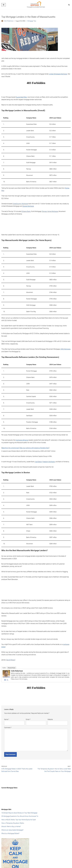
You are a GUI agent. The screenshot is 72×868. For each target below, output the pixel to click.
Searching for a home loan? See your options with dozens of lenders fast (25, 438)
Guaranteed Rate (21, 96)
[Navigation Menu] (4, 5)
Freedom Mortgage (49, 452)
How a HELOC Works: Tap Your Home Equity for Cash (19, 801)
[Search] (69, 5)
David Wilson (11, 645)
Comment (8, 712)
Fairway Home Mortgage (50, 207)
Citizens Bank (26, 207)
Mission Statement (21, 866)
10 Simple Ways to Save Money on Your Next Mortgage (19, 795)
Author (4, 652)
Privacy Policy (44, 866)
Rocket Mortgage (28, 202)
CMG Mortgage (65, 342)
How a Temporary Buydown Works (13, 805)
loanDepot (38, 452)
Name (7, 704)
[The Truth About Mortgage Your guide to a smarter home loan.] (36, 5)
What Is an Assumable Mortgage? (12, 811)
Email (28, 704)
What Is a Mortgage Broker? (10, 815)
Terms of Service (33, 866)
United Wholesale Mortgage (58, 73)
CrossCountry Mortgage (20, 200)
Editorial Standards (8, 866)
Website (50, 704)
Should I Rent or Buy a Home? (11, 808)
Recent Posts (12, 652)
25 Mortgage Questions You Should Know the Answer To (20, 798)
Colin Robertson (8, 21)
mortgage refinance (22, 431)
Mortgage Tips (31, 21)
